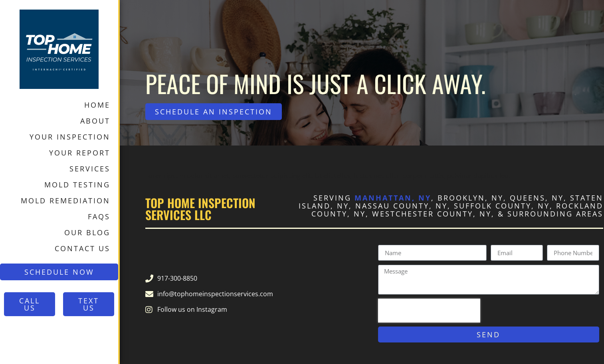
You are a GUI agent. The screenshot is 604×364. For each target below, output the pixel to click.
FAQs (99, 216)
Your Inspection (70, 137)
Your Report (80, 153)
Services (90, 169)
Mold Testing (77, 185)
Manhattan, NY (393, 198)
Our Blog (87, 232)
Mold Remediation (65, 201)
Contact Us (82, 248)
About (95, 121)
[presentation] (429, 311)
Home (97, 105)
